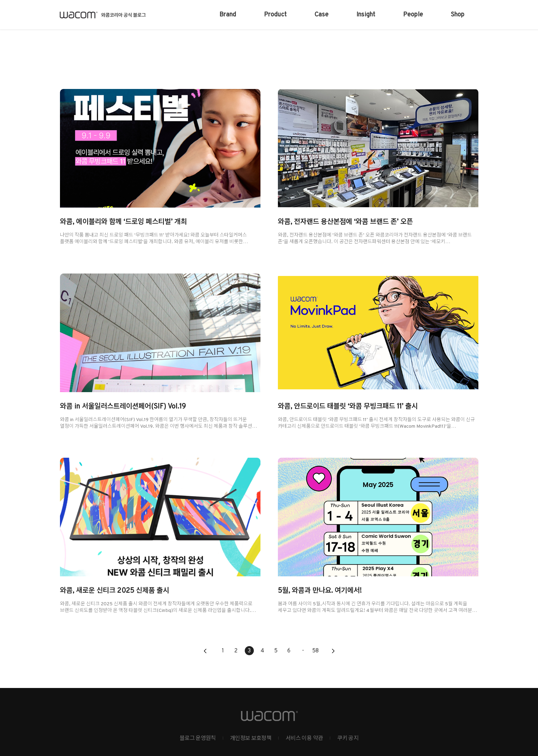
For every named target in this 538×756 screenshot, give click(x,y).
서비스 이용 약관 (304, 739)
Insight (366, 15)
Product (275, 15)
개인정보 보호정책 (251, 739)
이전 (205, 651)
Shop (458, 15)
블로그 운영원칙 (198, 739)
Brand (228, 15)
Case (321, 15)
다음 (333, 651)
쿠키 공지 (348, 739)
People (413, 15)
